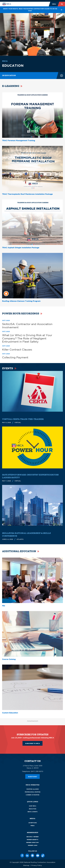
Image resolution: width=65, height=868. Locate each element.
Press (33, 826)
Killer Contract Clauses (17, 349)
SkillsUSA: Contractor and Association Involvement (27, 326)
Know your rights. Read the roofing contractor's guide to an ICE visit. (33, 10)
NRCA (5, 61)
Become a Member (33, 837)
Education (33, 809)
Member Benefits (32, 840)
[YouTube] (38, 856)
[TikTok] (43, 856)
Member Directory (33, 842)
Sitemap (26, 865)
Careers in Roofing (32, 795)
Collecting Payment (15, 357)
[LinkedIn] (27, 856)
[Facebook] (22, 856)
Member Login (33, 845)
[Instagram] (32, 856)
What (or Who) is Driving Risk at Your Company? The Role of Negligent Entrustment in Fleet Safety (27, 338)
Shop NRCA (33, 806)
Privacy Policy (37, 865)
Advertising (32, 823)
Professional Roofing (33, 792)
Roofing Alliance (33, 789)
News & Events (32, 812)
